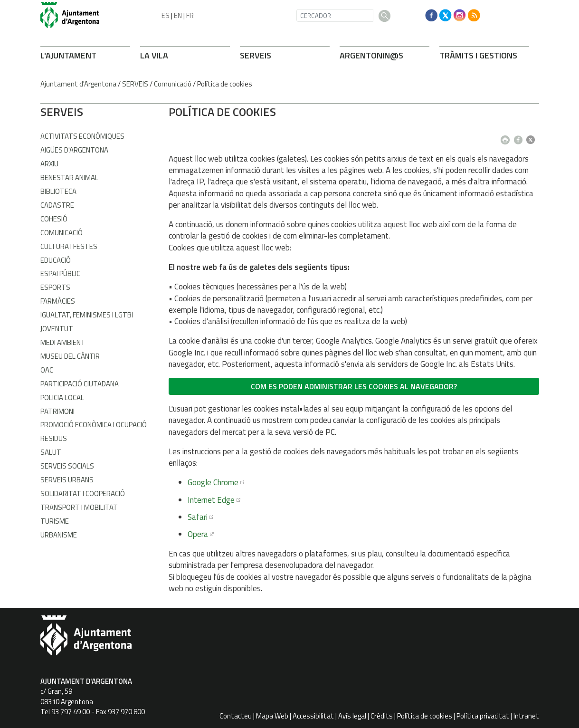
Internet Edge (211, 500)
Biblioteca (58, 191)
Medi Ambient (63, 342)
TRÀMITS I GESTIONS (478, 55)
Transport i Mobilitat (79, 507)
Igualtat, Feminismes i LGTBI (87, 315)
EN (178, 15)
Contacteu (236, 716)
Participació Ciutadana (80, 384)
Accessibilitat (313, 716)
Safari (198, 517)
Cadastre (57, 205)
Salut (51, 452)
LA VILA (154, 55)
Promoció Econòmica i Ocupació (94, 425)
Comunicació (173, 84)
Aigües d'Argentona (74, 150)
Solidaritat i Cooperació (83, 493)
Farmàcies (58, 301)
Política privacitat (483, 716)
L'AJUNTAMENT (68, 55)
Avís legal (352, 716)
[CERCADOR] (335, 15)
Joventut (57, 329)
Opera (198, 534)
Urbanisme (59, 535)
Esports (55, 287)
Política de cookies (425, 716)
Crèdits (382, 716)
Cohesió (54, 219)
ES (166, 15)
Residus (54, 438)
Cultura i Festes (69, 246)
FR (190, 15)
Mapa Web (272, 716)
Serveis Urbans (67, 480)
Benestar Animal (69, 177)
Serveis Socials (67, 466)
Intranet (526, 716)
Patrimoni (57, 411)
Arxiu (49, 164)
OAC (47, 370)
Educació (56, 260)
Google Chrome (213, 482)
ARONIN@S (371, 55)
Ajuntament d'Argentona (78, 84)
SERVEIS (256, 55)
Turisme (55, 521)
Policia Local (62, 398)
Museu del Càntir (70, 356)
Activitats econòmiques (82, 136)
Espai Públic (60, 273)
